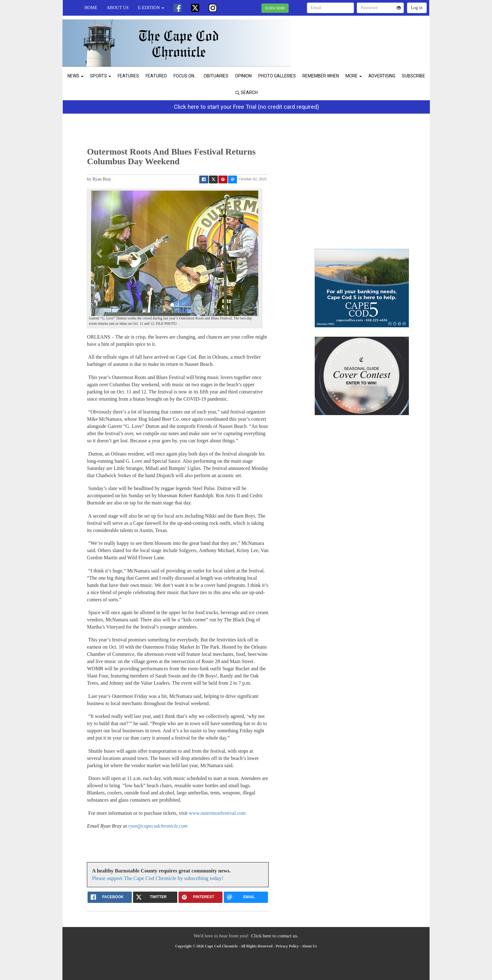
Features (128, 76)
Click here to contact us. (275, 936)
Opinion (243, 76)
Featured (156, 76)
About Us (118, 8)
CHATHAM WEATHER (372, 38)
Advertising (382, 76)
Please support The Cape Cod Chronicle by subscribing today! (158, 878)
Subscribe (414, 76)
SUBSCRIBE (275, 8)
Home (91, 8)
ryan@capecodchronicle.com (158, 826)
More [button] (354, 76)
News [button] (75, 76)
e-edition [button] (151, 8)
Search (246, 92)
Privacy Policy (287, 946)
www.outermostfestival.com (217, 813)
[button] (100, 253)
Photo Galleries (277, 76)
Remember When (321, 76)
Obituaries (216, 76)
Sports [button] (101, 76)
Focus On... (185, 76)
